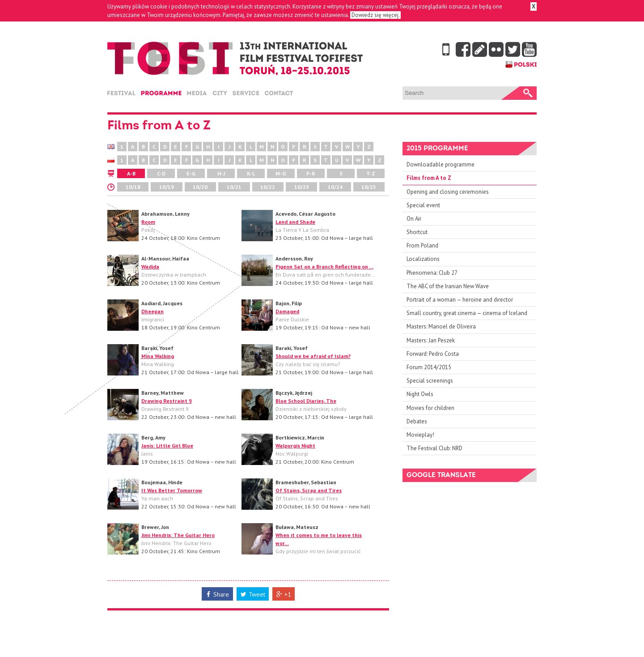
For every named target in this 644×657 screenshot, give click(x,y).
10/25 (369, 187)
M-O (281, 173)
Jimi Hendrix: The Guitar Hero (178, 535)
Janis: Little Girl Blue (167, 446)
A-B (131, 173)
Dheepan (153, 311)
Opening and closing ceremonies (448, 192)
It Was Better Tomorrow (172, 490)
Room (148, 222)
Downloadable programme (441, 164)
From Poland (422, 245)
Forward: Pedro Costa (433, 354)
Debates (417, 421)
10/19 (167, 187)
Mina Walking (158, 356)
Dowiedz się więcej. (375, 15)
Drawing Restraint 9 (167, 401)
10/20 (200, 187)
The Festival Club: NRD (434, 448)
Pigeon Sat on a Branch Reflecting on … (324, 267)
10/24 (335, 187)
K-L (251, 173)
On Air (414, 219)
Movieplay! (420, 435)
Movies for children (430, 408)
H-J (221, 173)
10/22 (268, 187)
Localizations (423, 259)
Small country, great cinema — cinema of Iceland (467, 313)
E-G (191, 173)
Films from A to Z (429, 178)
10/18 (133, 187)
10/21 (234, 187)
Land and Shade (295, 222)
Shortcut (417, 232)
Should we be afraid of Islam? (313, 356)
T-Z (371, 173)
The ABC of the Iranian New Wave (448, 286)
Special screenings (430, 381)
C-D (161, 173)
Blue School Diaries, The (306, 401)
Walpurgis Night (295, 446)
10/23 (302, 187)
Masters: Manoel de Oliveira (441, 326)
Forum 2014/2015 (429, 367)
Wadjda (150, 267)
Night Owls (420, 394)
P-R (311, 173)
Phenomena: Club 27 (432, 273)
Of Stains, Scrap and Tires (309, 490)
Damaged (287, 311)
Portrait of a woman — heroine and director (460, 300)
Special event (423, 205)
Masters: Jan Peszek (431, 340)
